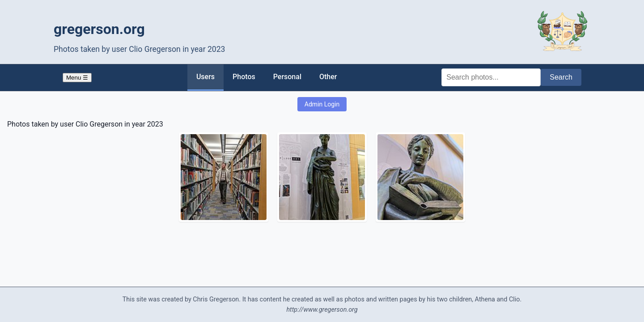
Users (205, 77)
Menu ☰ (77, 78)
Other (328, 77)
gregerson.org (99, 29)
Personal (287, 77)
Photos (244, 77)
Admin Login (322, 104)
